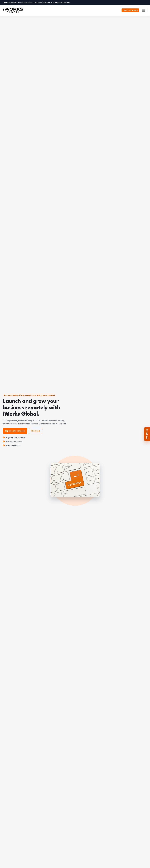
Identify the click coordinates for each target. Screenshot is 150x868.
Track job (36, 431)
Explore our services (15, 431)
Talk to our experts (130, 10)
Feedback (147, 434)
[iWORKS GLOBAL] (14, 10)
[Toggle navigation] (144, 10)
